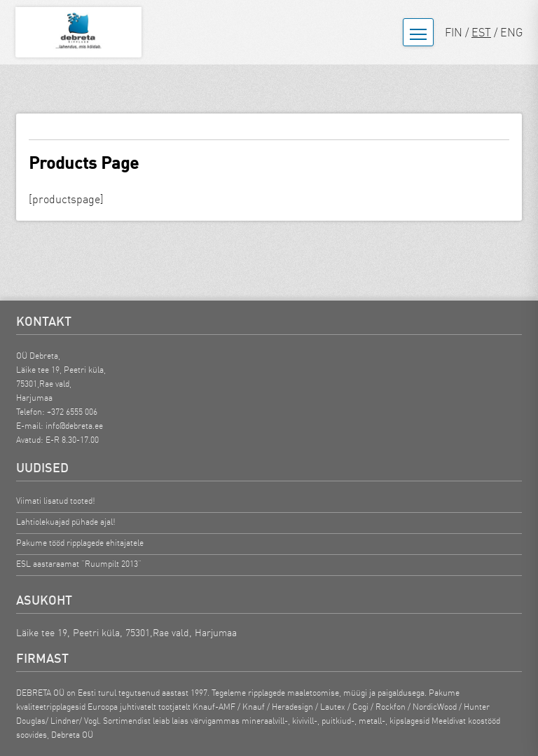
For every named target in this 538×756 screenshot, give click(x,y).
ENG (511, 32)
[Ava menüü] (418, 32)
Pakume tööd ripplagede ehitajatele (80, 543)
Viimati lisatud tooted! (56, 501)
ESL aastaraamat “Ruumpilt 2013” (79, 564)
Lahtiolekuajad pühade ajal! (66, 522)
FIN (454, 32)
